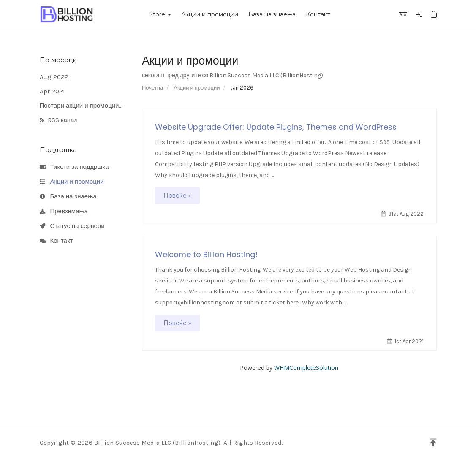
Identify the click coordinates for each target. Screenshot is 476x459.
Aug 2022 (54, 77)
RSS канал (59, 120)
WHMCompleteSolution (306, 368)
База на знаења (272, 14)
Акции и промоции (210, 14)
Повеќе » (177, 196)
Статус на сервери (72, 226)
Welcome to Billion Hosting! (206, 254)
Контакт (318, 14)
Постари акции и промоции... (81, 106)
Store (160, 14)
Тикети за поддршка (74, 167)
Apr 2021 (52, 91)
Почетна (152, 88)
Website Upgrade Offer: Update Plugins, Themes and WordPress (276, 127)
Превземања (64, 212)
